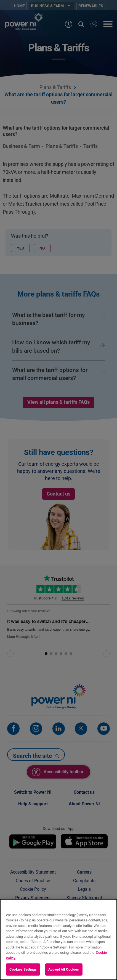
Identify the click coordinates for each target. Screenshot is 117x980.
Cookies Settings (23, 969)
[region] (59, 940)
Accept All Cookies (64, 969)
